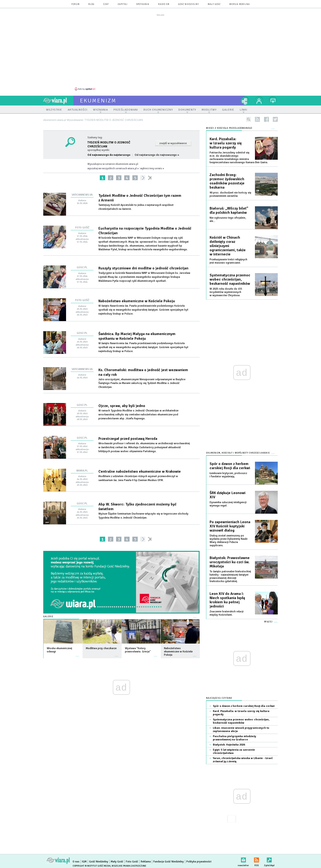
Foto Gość (132, 862)
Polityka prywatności (199, 862)
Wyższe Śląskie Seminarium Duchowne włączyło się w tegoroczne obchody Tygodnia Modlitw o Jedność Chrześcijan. (143, 516)
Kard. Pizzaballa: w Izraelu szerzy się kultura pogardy (226, 143)
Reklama (146, 862)
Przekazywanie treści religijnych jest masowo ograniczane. (228, 261)
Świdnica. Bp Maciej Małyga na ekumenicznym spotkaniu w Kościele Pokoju (137, 336)
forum (75, 4)
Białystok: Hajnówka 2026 (229, 745)
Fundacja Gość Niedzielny (169, 862)
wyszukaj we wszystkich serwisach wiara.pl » (113, 168)
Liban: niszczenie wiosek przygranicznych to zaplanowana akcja (241, 730)
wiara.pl (58, 101)
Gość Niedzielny (189, 4)
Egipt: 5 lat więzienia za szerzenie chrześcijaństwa (234, 751)
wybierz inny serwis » (152, 168)
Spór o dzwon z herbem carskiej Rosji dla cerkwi (230, 466)
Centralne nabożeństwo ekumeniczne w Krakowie (140, 471)
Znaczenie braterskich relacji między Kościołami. (227, 613)
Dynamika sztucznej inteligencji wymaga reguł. (228, 504)
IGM (84, 862)
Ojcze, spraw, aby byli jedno (122, 406)
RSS (256, 859)
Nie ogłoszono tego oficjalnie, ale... (228, 219)
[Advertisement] (160, 52)
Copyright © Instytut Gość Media (92, 866)
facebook (266, 119)
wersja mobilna (240, 4)
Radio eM (164, 4)
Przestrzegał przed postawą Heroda (128, 439)
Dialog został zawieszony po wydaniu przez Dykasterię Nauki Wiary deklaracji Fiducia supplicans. (229, 541)
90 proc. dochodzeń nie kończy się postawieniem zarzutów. (230, 194)
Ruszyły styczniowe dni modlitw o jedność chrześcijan (143, 268)
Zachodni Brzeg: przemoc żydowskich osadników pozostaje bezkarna (227, 181)
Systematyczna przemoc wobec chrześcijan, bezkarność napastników (230, 279)
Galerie (48, 617)
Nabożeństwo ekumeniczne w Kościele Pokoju (137, 301)
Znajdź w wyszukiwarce (173, 143)
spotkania (143, 4)
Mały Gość (214, 4)
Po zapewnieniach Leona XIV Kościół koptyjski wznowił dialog (230, 526)
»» (151, 178)
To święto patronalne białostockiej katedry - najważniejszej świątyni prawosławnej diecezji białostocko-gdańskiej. (230, 576)
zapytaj (123, 4)
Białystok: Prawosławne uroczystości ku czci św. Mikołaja (230, 562)
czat (106, 4)
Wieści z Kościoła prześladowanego (229, 128)
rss (257, 119)
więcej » (77, 654)
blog (91, 4)
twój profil (259, 101)
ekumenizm (98, 101)
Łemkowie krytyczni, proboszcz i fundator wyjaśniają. (228, 475)
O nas (76, 862)
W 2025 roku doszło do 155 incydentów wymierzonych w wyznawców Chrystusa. (226, 292)
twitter (275, 119)
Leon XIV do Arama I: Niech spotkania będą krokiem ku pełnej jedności (227, 600)
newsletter (243, 859)
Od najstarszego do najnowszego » (157, 155)
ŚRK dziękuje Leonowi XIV (227, 495)
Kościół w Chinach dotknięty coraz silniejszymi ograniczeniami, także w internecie (228, 246)
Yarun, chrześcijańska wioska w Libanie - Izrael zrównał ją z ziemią (243, 760)
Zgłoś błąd (269, 859)
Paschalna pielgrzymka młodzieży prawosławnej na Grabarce (234, 738)
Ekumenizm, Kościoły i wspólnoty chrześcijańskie (238, 453)
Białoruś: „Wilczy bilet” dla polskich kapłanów (229, 210)
